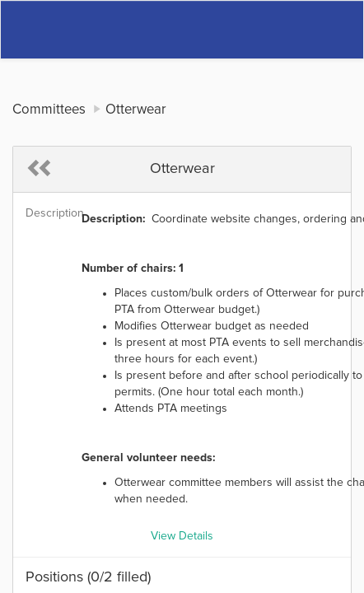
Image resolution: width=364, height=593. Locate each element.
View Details (182, 536)
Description (47, 213)
